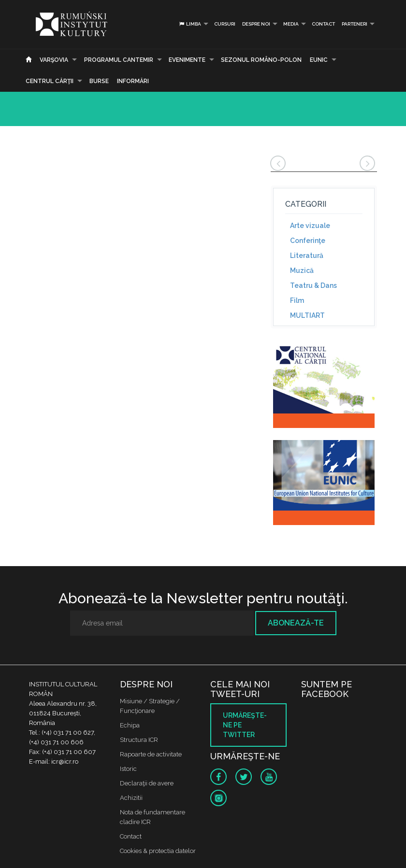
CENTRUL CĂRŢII (50, 81)
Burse (99, 81)
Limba (190, 24)
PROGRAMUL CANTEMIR (119, 60)
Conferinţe (308, 241)
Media (291, 24)
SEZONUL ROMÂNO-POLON (261, 60)
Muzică (302, 270)
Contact (323, 24)
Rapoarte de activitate (151, 754)
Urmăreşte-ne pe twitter (245, 725)
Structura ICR (139, 740)
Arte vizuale (310, 226)
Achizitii (131, 798)
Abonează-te (296, 623)
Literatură (307, 256)
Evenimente (187, 60)
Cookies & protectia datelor (158, 851)
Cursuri (225, 24)
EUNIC (319, 60)
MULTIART (307, 315)
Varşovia (54, 60)
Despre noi (256, 24)
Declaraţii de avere (147, 783)
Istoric (128, 769)
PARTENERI (355, 24)
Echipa (130, 725)
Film (297, 300)
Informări (133, 81)
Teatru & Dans (313, 285)
